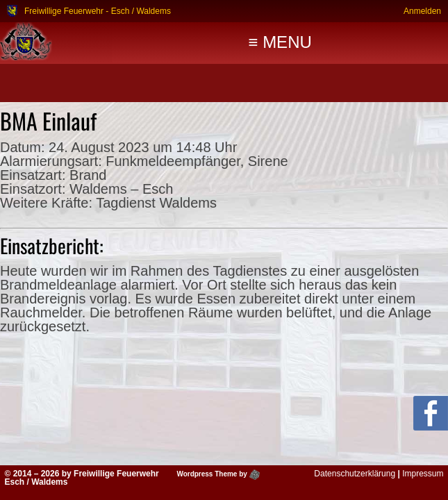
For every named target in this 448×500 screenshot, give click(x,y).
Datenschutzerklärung (355, 474)
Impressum (423, 474)
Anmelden (422, 11)
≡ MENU (280, 42)
